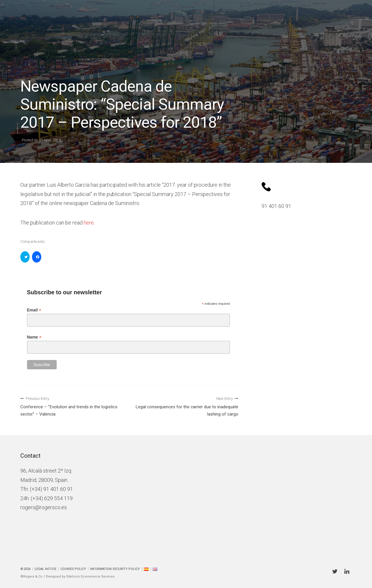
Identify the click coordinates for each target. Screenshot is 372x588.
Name (34, 337)
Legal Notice (45, 569)
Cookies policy (73, 569)
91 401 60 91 (276, 206)
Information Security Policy (115, 569)
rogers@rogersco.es (44, 507)
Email (34, 310)
